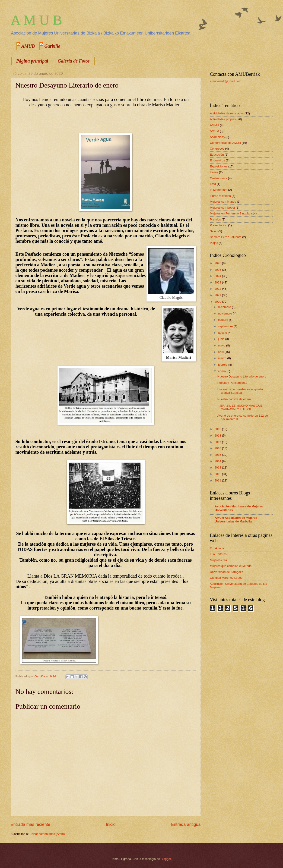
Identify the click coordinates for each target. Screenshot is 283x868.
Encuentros (218, 160)
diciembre (225, 307)
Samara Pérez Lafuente (226, 237)
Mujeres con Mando (223, 202)
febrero (223, 365)
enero (222, 371)
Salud (214, 231)
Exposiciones (219, 166)
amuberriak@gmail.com (226, 81)
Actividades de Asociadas (227, 113)
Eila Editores (218, 554)
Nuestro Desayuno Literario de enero (242, 376)
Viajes (214, 243)
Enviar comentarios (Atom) (47, 834)
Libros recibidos (220, 196)
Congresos (217, 149)
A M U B (36, 20)
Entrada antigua (186, 824)
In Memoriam (219, 190)
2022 (218, 289)
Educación (217, 155)
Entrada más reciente (30, 824)
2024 (218, 276)
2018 (218, 436)
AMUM (215, 131)
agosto (223, 333)
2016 (218, 448)
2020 (218, 302)
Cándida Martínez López (226, 578)
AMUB (28, 46)
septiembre (226, 326)
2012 (218, 474)
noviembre (226, 313)
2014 (218, 461)
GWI (213, 184)
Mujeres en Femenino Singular (230, 213)
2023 (218, 282)
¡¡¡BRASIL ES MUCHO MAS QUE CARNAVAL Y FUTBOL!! (240, 407)
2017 (218, 442)
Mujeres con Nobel (222, 208)
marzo (223, 358)
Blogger (166, 859)
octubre (224, 320)
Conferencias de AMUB (226, 143)
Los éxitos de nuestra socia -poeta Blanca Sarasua (240, 391)
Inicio (111, 824)
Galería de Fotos (74, 61)
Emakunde (217, 548)
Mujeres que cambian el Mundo (231, 566)
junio (222, 339)
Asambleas (217, 137)
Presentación (219, 225)
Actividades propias (223, 119)
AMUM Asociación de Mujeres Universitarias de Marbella (236, 520)
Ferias (214, 172)
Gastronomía (219, 178)
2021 (218, 295)
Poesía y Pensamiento (232, 383)
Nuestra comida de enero (234, 399)
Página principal (32, 61)
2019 (218, 429)
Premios (215, 219)
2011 (218, 480)
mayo (222, 345)
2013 (218, 467)
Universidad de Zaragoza (227, 572)
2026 (218, 263)
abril (221, 352)
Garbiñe (52, 46)
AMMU (215, 125)
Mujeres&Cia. (219, 560)
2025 (218, 270)
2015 (218, 455)
